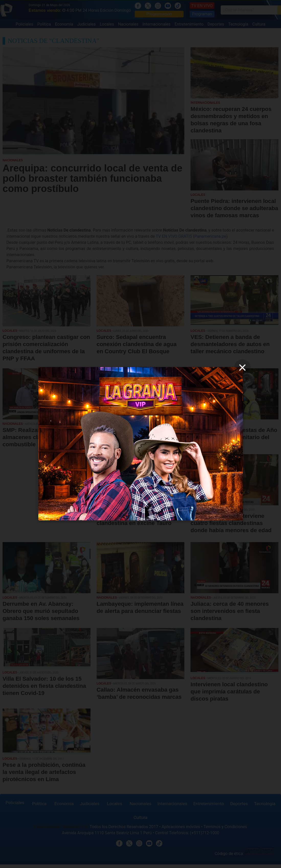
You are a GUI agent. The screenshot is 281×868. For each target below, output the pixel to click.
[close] (242, 368)
